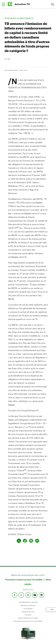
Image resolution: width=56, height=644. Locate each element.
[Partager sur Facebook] (25, 541)
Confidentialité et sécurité (28, 602)
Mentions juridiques (28, 605)
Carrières (28, 615)
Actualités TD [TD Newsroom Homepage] (22, 4)
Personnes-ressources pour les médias (24, 580)
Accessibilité (28, 609)
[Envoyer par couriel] (37, 541)
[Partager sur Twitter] (19, 541)
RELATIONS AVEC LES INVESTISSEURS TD (19, 18)
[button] (3, 4)
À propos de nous (28, 612)
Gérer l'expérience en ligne (28, 618)
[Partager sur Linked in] (31, 541)
